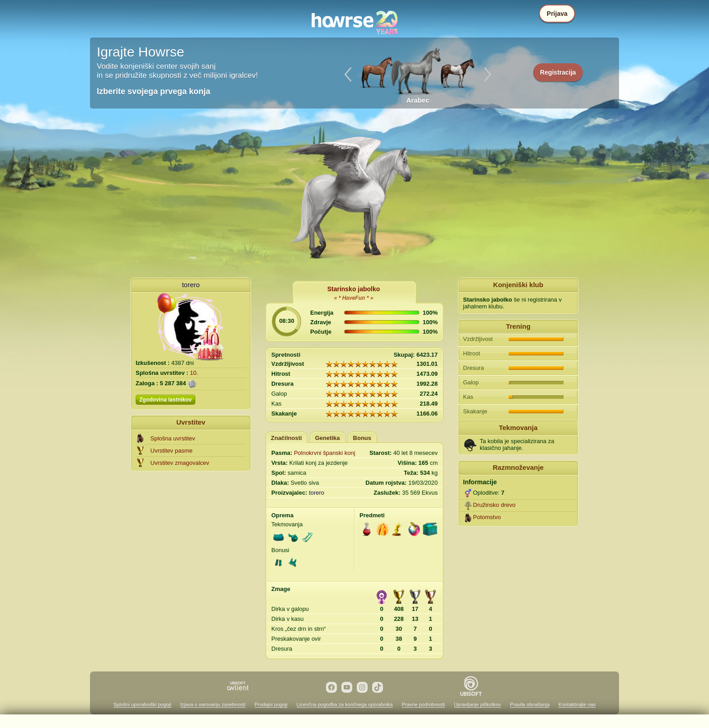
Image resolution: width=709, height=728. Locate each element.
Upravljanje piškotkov (477, 704)
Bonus (362, 438)
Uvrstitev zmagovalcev (180, 463)
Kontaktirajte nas (577, 704)
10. (194, 373)
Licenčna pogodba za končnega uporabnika (345, 704)
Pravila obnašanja (530, 704)
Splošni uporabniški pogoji (142, 704)
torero (191, 285)
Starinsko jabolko (354, 289)
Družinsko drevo (494, 505)
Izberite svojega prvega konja (154, 91)
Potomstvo (487, 517)
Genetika (328, 438)
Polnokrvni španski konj (325, 453)
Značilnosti (286, 438)
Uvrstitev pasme (172, 451)
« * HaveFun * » (354, 298)
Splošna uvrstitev (173, 438)
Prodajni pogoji (271, 704)
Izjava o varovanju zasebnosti (213, 704)
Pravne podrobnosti (423, 704)
